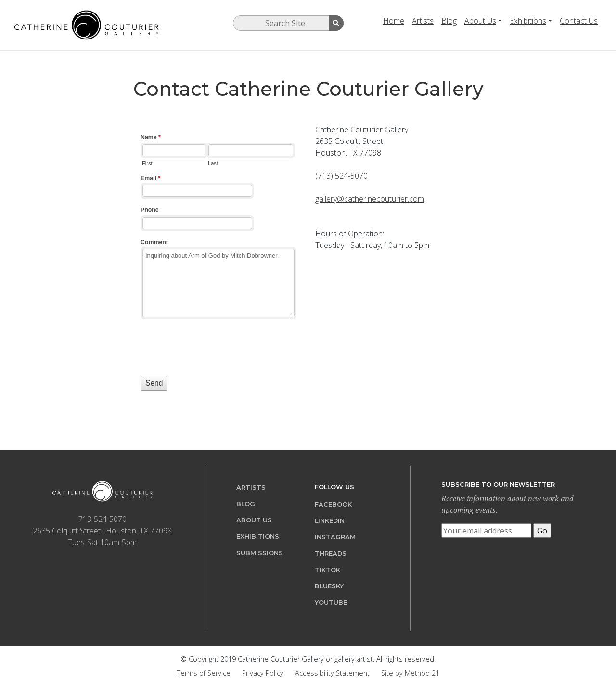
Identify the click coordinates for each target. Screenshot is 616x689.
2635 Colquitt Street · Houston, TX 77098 (102, 531)
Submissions (260, 553)
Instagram (335, 537)
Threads (331, 553)
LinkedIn (330, 521)
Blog (449, 21)
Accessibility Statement (332, 673)
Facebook (333, 504)
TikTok (327, 570)
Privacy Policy (263, 673)
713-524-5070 (103, 519)
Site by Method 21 (410, 673)
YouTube (331, 603)
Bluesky (329, 586)
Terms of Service (204, 673)
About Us (480, 21)
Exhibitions (528, 21)
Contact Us (579, 21)
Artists (423, 21)
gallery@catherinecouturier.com (370, 199)
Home (394, 21)
